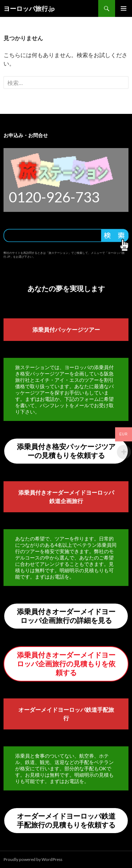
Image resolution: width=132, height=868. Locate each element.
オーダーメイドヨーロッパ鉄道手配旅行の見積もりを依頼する (66, 820)
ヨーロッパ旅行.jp (29, 8)
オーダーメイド (38, 710)
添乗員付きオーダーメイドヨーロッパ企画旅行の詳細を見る (66, 616)
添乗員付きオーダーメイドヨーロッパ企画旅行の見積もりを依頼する (66, 664)
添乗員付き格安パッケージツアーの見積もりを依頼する (66, 451)
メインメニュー (124, 8)
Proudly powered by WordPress (33, 859)
